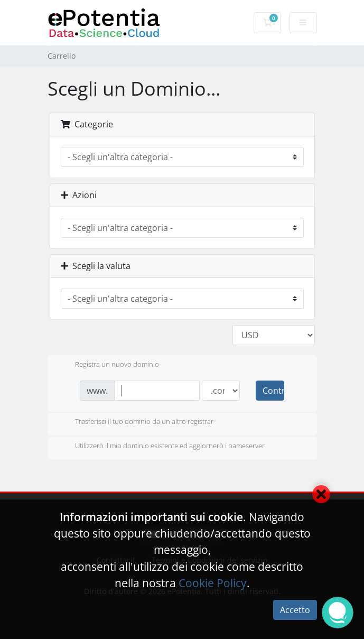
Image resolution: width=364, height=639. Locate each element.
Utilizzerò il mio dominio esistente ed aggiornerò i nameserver (161, 447)
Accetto (295, 610)
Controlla (273, 391)
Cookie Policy (213, 583)
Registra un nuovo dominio (109, 365)
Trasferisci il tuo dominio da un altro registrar (136, 422)
